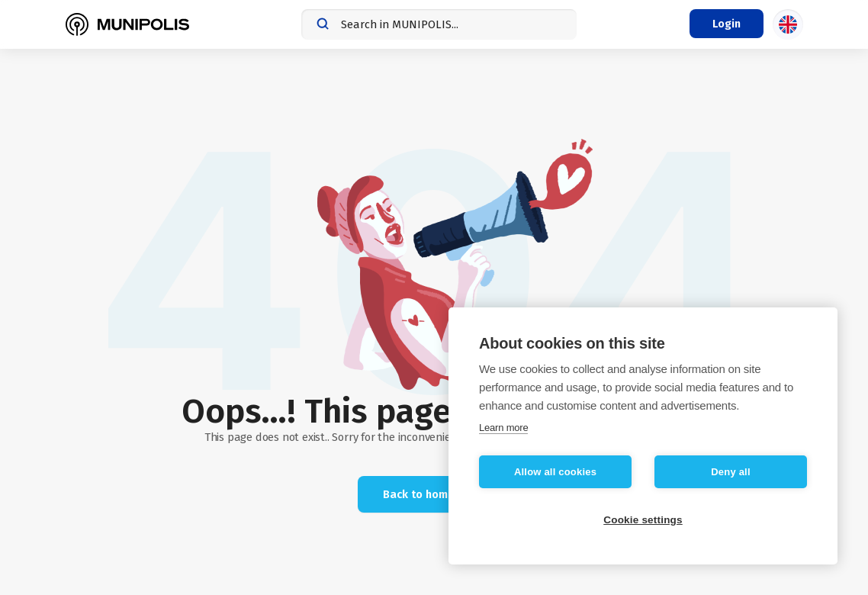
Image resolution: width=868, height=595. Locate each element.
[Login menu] (727, 24)
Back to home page (434, 494)
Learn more (503, 428)
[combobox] (439, 24)
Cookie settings (643, 520)
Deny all (730, 472)
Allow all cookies (555, 472)
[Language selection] (788, 24)
